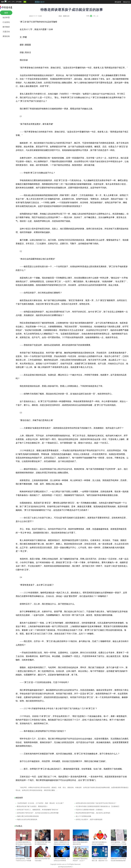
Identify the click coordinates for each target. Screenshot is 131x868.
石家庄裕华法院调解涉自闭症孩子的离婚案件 (100, 842)
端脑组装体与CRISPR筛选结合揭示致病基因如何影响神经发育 (119, 860)
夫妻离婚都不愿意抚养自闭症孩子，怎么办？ (81, 859)
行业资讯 (6, 22)
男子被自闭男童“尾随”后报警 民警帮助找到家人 (43, 842)
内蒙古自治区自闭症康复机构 (27, 819)
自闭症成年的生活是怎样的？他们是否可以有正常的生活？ (96, 803)
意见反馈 (118, 2)
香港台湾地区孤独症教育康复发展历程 (81, 842)
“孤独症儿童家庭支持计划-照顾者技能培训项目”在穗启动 (62, 843)
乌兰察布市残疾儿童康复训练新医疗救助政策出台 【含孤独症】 (98, 806)
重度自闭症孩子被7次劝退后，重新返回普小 (32, 806)
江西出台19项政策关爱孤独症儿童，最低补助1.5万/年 (100, 860)
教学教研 (6, 27)
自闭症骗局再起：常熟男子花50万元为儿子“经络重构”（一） (24, 860)
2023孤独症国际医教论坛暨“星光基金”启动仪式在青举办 (24, 843)
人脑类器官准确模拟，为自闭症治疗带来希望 (62, 859)
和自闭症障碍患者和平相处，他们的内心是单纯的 (93, 813)
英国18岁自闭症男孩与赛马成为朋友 (43, 859)
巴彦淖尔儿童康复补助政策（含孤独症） (90, 810)
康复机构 (6, 36)
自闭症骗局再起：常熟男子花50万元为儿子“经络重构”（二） (119, 843)
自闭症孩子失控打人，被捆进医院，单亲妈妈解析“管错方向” (38, 810)
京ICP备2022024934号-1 (65, 867)
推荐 (6, 13)
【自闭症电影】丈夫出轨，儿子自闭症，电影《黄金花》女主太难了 (40, 803)
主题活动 (6, 32)
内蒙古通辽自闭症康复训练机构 (28, 816)
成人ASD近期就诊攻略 (83, 816)
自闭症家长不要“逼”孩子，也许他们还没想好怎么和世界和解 (38, 813)
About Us (127, 2)
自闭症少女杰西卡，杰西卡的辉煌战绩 (89, 819)
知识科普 (6, 17)
